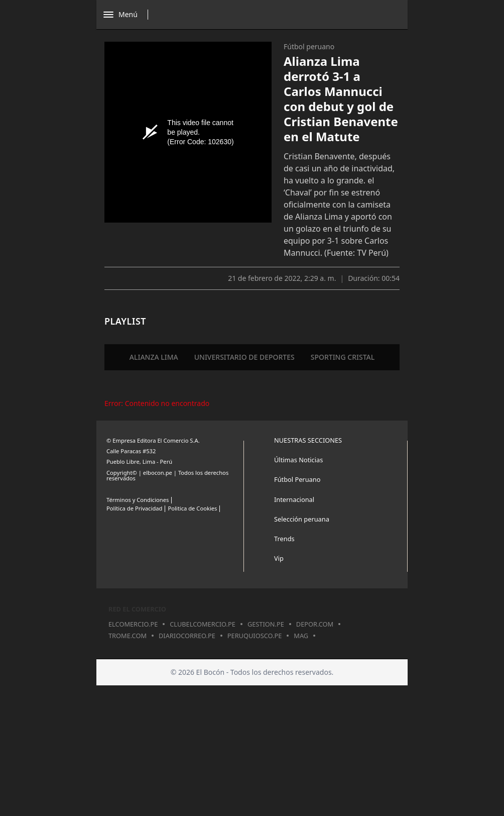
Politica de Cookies (192, 508)
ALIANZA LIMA (154, 357)
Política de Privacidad (134, 508)
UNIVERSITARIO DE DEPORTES (244, 357)
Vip (279, 558)
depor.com (315, 624)
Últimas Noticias (298, 460)
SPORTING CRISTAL (343, 357)
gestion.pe (266, 624)
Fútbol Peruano (297, 479)
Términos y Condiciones (138, 500)
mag (301, 636)
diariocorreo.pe (187, 636)
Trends (284, 539)
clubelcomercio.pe (203, 624)
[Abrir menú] (128, 15)
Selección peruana (302, 519)
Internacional (294, 499)
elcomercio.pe (133, 624)
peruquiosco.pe (255, 636)
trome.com (128, 636)
